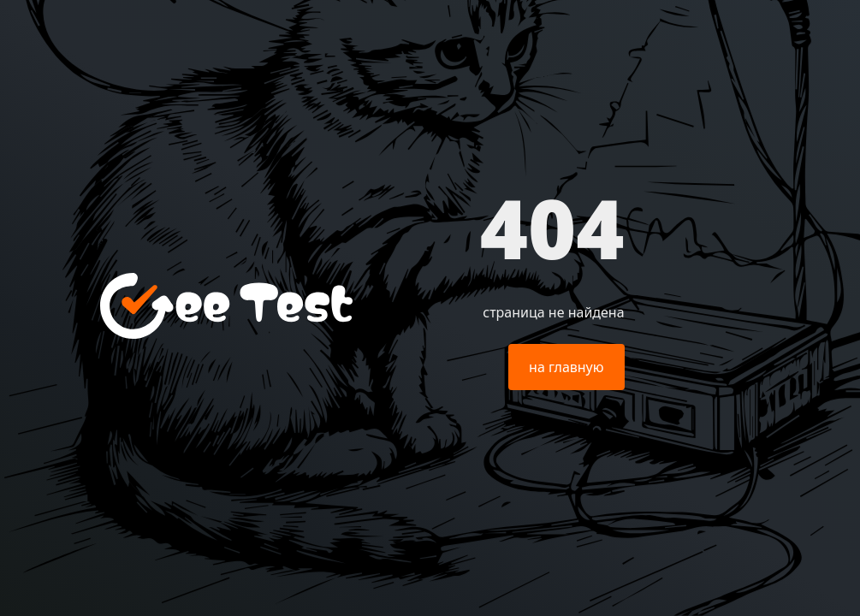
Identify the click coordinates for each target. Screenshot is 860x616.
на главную (566, 367)
